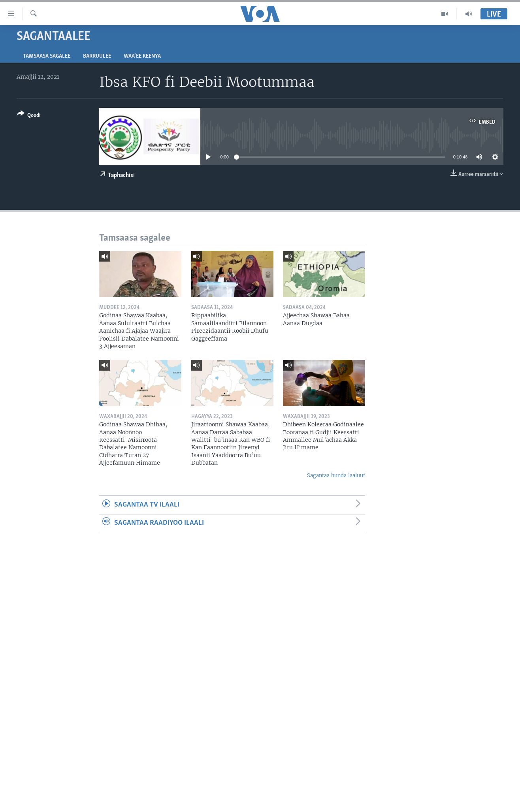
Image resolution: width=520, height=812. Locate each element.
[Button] (29, 116)
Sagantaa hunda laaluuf (336, 476)
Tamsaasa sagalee (47, 56)
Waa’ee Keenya (142, 56)
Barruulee (97, 56)
